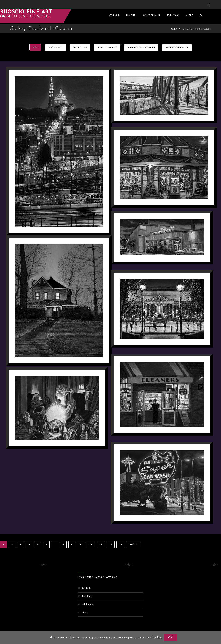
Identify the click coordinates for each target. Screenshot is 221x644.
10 (81, 544)
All (35, 48)
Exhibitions (183, 16)
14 (120, 544)
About (199, 16)
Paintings (141, 16)
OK (170, 638)
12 (101, 544)
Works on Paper (161, 16)
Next (133, 544)
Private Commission (141, 48)
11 (91, 544)
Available (124, 16)
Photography (107, 48)
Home (174, 29)
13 (111, 544)
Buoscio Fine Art (35, 13)
